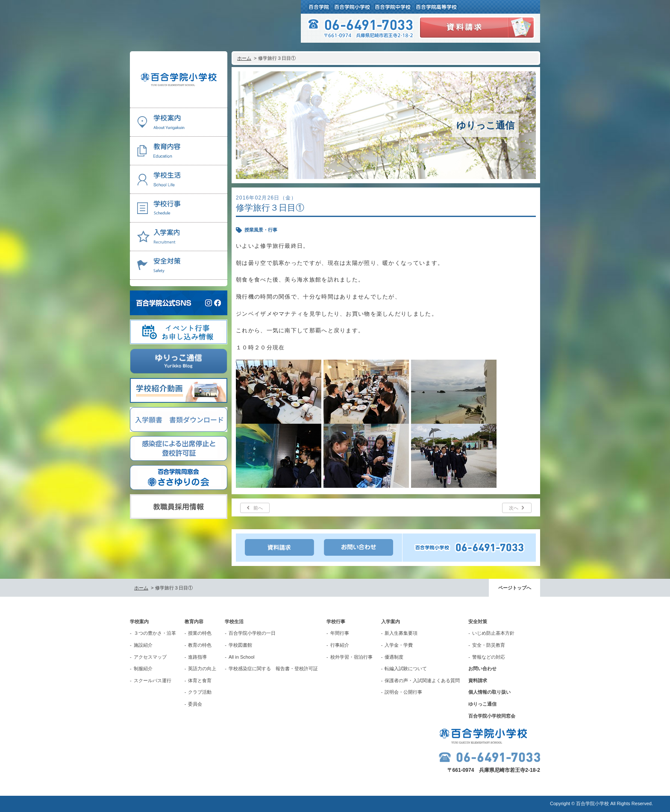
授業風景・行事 (261, 230)
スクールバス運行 (153, 680)
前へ (258, 508)
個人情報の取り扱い (489, 692)
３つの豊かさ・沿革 (155, 633)
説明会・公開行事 (403, 692)
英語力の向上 (202, 668)
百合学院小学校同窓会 (492, 716)
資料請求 (478, 680)
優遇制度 (394, 657)
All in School (242, 657)
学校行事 (336, 621)
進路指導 (197, 657)
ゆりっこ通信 (482, 704)
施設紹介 (143, 645)
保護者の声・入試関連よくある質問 (422, 680)
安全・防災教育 (489, 645)
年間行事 (340, 633)
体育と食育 (200, 680)
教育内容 (194, 621)
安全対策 (478, 621)
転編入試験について (406, 668)
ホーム (244, 58)
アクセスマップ (150, 657)
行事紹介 (340, 645)
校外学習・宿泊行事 (351, 657)
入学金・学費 (399, 645)
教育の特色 (200, 645)
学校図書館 (240, 645)
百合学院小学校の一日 (252, 633)
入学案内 (391, 621)
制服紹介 (143, 668)
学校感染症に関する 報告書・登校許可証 (273, 668)
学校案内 (139, 621)
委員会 (195, 704)
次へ (514, 508)
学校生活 (234, 621)
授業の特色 (200, 633)
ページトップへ (515, 588)
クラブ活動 (200, 692)
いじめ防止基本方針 (493, 633)
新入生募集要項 (401, 633)
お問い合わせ (482, 668)
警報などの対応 (489, 657)
